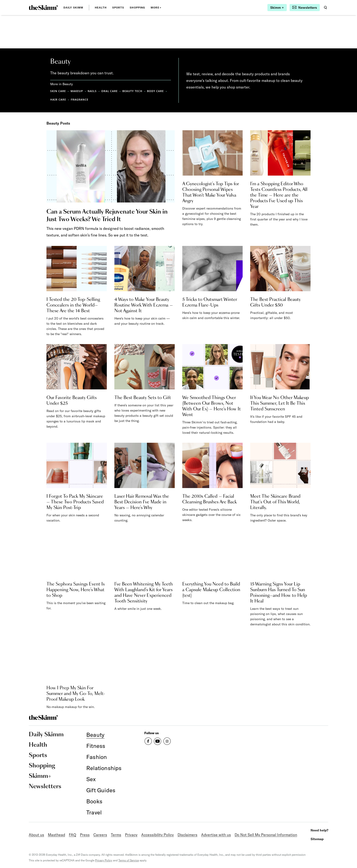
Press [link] (85, 835)
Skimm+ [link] (40, 776)
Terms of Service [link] (129, 860)
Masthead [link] (56, 835)
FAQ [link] (73, 835)
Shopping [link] (137, 8)
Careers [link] (100, 835)
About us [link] (36, 835)
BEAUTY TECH (132, 91)
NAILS (92, 91)
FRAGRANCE (79, 99)
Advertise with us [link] (216, 835)
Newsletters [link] (45, 787)
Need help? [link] (319, 830)
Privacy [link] (131, 835)
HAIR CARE (58, 99)
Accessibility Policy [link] (158, 835)
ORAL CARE (110, 91)
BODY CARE (156, 91)
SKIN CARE (58, 91)
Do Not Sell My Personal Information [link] (266, 835)
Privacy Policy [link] (104, 860)
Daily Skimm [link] (73, 8)
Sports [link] (118, 8)
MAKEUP (77, 91)
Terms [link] (116, 835)
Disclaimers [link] (187, 835)
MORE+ (156, 8)
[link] (43, 8)
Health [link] (101, 8)
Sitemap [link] (317, 839)
